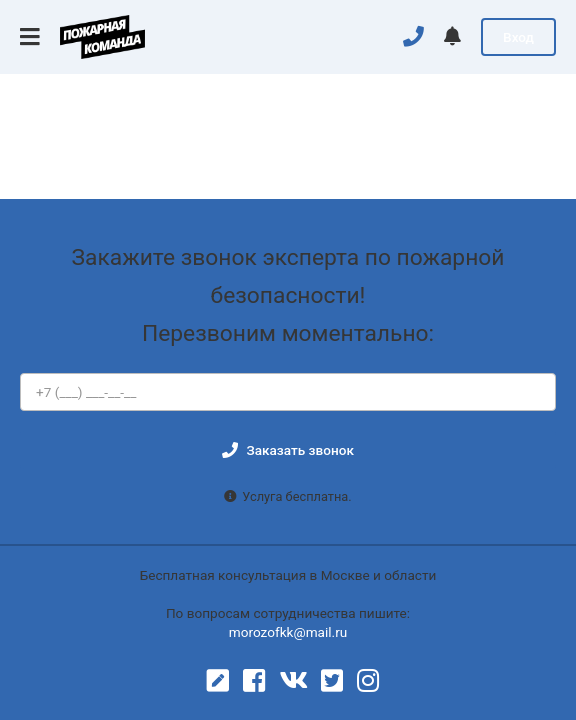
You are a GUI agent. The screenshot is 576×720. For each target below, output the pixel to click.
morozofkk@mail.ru (288, 632)
